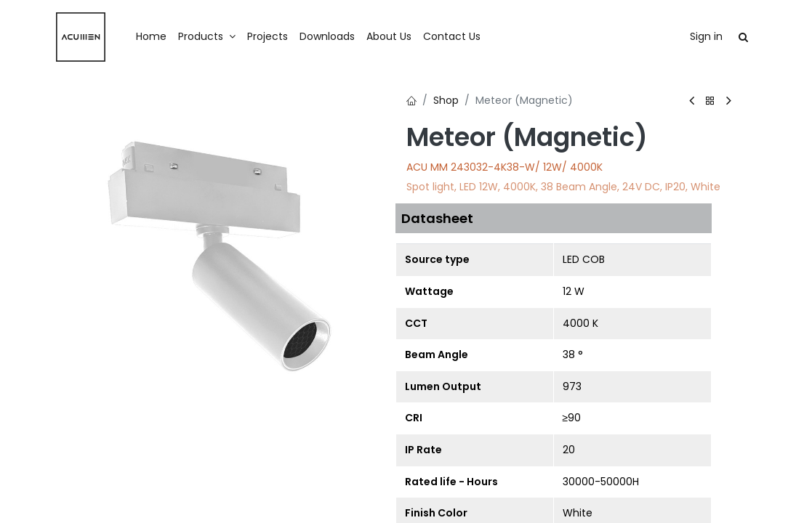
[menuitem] (151, 37)
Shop (446, 100)
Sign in (706, 36)
